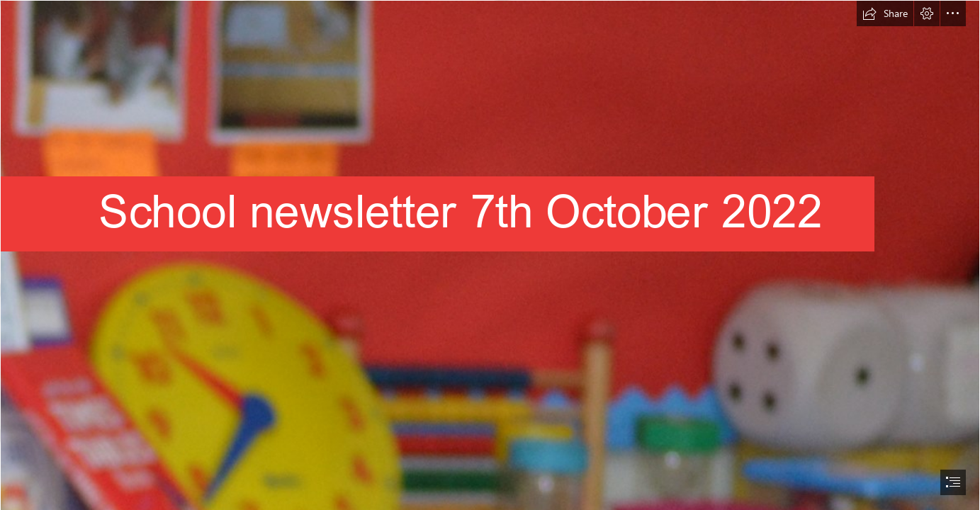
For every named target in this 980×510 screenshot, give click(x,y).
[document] (490, 255)
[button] (885, 13)
